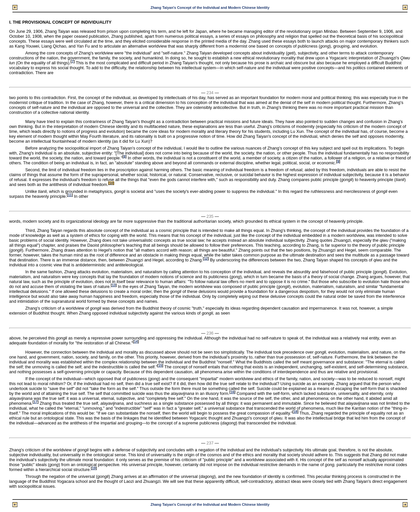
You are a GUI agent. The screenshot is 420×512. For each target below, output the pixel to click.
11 (70, 195)
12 (206, 259)
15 (160, 366)
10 (111, 183)
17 (36, 402)
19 (94, 468)
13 (114, 285)
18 (295, 412)
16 (232, 392)
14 (136, 342)
